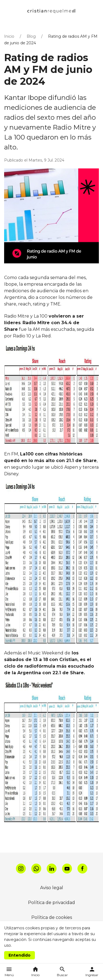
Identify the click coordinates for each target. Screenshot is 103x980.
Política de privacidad (51, 903)
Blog (31, 36)
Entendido (20, 955)
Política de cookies (52, 917)
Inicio (9, 36)
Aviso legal (52, 888)
